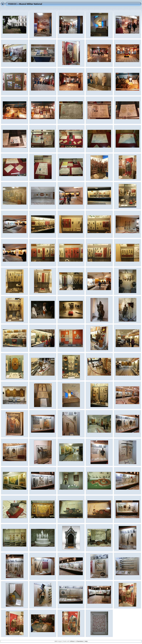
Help (86, 641)
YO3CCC (12, 4)
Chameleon (80, 641)
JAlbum (72, 641)
